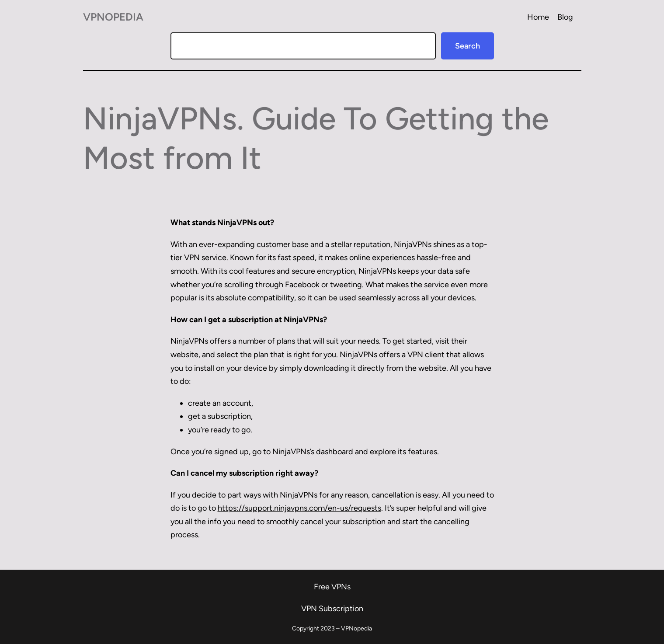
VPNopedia (113, 17)
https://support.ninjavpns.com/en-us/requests (299, 508)
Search (468, 46)
